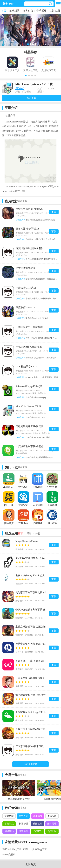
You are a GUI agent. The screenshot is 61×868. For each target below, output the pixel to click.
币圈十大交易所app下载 (35, 849)
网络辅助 (20, 89)
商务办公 (28, 11)
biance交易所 (9, 855)
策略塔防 (14, 11)
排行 (38, 534)
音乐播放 (41, 11)
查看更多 (22, 201)
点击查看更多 (31, 764)
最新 (29, 534)
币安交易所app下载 (12, 849)
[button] (26, 76)
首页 (4, 11)
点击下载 (31, 98)
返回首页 (31, 864)
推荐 (20, 534)
